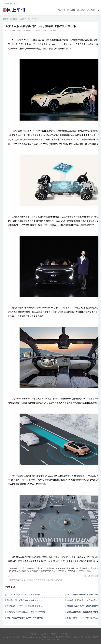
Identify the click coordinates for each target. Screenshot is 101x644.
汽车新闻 (71, 10)
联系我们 (65, 634)
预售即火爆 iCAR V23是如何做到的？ (83, 618)
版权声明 (55, 634)
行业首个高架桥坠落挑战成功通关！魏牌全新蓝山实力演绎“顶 (35, 580)
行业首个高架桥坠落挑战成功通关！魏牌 (25, 600)
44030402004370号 (78, 637)
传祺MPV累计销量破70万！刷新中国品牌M (26, 612)
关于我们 (45, 634)
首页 (22, 19)
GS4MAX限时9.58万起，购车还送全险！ (25, 595)
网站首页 (61, 10)
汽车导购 (91, 10)
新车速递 (81, 10)
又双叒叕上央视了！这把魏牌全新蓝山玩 (25, 606)
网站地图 (56, 639)
